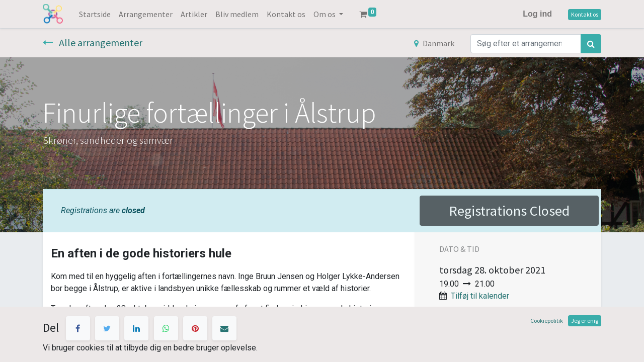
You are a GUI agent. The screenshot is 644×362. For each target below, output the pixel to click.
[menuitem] (95, 14)
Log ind (537, 14)
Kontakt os (585, 14)
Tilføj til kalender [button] (480, 296)
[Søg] (591, 44)
